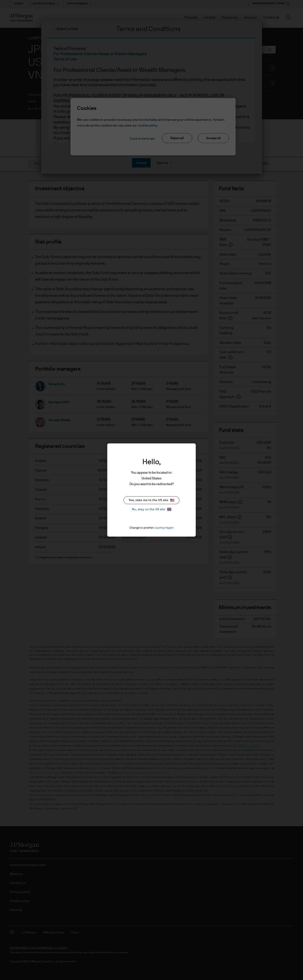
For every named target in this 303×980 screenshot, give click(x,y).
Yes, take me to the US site (151, 500)
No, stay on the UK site (152, 509)
